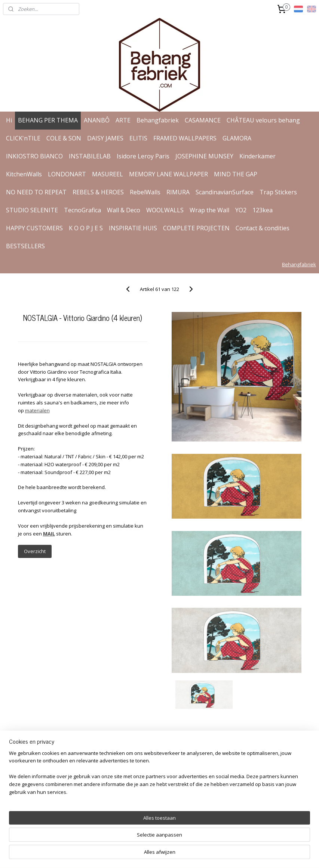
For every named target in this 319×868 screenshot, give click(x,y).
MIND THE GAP (236, 174)
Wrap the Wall (209, 210)
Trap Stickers (278, 192)
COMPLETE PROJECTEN (196, 228)
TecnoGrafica (82, 210)
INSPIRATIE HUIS (133, 228)
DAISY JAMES (105, 138)
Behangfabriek (158, 120)
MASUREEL (108, 174)
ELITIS (138, 138)
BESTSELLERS (25, 246)
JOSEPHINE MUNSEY (204, 156)
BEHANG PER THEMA (48, 120)
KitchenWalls (24, 174)
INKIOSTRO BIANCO (34, 156)
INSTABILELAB (90, 156)
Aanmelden (235, 792)
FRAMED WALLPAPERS (185, 138)
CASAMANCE (203, 120)
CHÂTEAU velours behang (263, 120)
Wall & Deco (124, 210)
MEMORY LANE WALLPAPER (168, 174)
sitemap (137, 854)
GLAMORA (237, 138)
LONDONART (67, 174)
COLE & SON (64, 138)
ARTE (123, 120)
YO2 (241, 210)
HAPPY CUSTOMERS (34, 228)
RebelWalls (145, 192)
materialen (37, 410)
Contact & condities (263, 228)
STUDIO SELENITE (32, 210)
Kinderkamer (257, 156)
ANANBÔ (97, 120)
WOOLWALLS (165, 210)
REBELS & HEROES (98, 192)
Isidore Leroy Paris (143, 156)
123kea (263, 210)
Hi (9, 120)
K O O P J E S (86, 228)
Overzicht (35, 551)
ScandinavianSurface (225, 192)
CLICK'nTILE (23, 138)
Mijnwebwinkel (247, 854)
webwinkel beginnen (181, 854)
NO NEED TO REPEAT (36, 192)
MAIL (49, 534)
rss (153, 854)
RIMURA (178, 192)
